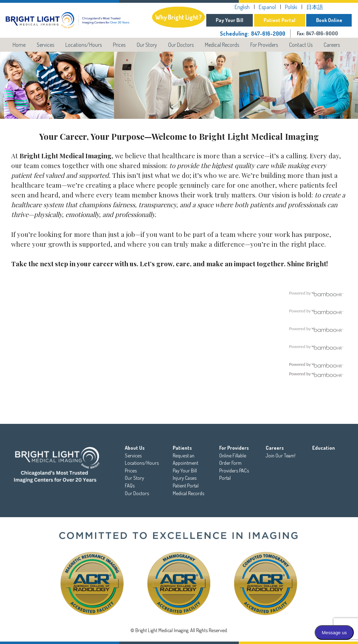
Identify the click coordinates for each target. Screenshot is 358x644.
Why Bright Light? (175, 17)
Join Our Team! (281, 455)
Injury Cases (185, 478)
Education (324, 448)
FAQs (130, 485)
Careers (332, 45)
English (241, 7)
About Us (135, 448)
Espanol (266, 7)
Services (45, 45)
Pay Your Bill (227, 20)
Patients (182, 448)
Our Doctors (181, 45)
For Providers (264, 45)
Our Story (147, 45)
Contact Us (301, 45)
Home (19, 45)
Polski (290, 7)
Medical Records (222, 45)
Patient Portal (278, 20)
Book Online (328, 20)
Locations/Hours (84, 45)
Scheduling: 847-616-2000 (251, 34)
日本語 (313, 7)
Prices (119, 45)
